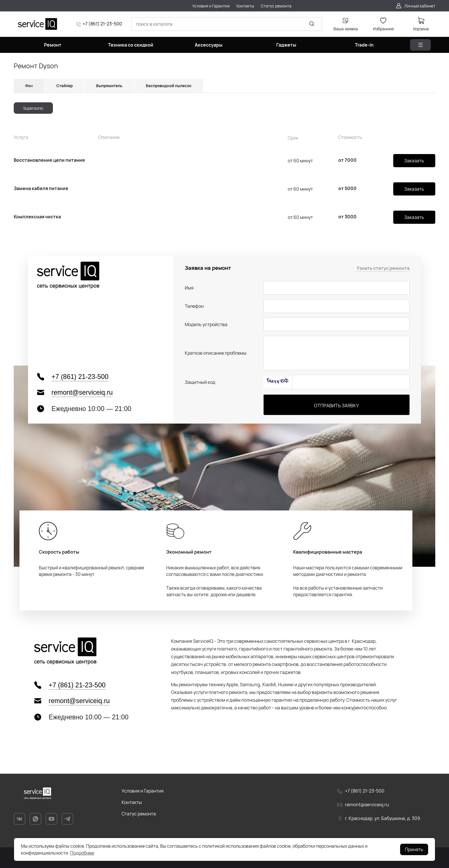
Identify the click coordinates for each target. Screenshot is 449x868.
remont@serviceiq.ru (82, 392)
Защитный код (200, 382)
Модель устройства (206, 324)
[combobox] (227, 24)
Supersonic (33, 108)
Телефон (194, 306)
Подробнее (82, 853)
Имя (189, 288)
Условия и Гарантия (143, 791)
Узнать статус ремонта (383, 268)
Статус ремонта (139, 814)
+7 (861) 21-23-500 (102, 24)
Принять (414, 849)
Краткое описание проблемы (216, 353)
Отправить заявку (336, 406)
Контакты (132, 802)
